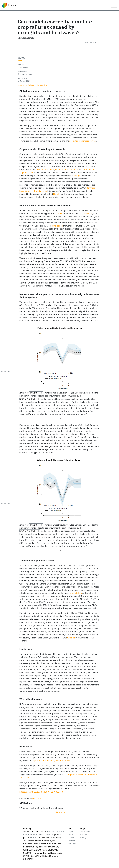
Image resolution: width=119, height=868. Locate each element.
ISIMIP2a (87, 213)
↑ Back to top (60, 812)
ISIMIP (59, 213)
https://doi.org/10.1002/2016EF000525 (51, 760)
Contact (71, 841)
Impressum (86, 832)
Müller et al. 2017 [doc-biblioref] (64, 169)
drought (78, 176)
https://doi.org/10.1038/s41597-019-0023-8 (41, 792)
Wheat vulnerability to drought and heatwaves (60, 460)
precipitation (76, 593)
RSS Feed (72, 844)
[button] (93, 43)
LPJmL (56, 194)
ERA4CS (34, 838)
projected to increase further (83, 141)
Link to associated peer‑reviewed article (32, 85)
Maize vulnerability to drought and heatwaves (60, 328)
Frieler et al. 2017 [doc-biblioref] (46, 169)
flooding (71, 638)
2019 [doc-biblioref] (76, 169)
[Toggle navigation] (114, 5)
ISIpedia (9, 5)
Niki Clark (37, 799)
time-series (57, 226)
